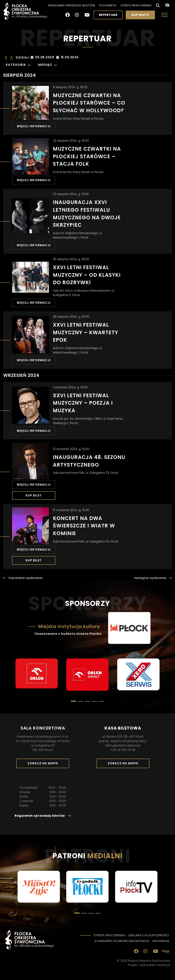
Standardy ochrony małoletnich (122, 941)
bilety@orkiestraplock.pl (123, 745)
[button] (81, 701)
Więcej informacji (34, 126)
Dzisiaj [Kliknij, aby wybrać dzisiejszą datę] (22, 57)
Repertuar (108, 15)
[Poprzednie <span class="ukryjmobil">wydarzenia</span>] (23, 578)
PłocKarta (108, 5)
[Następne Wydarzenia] (11, 58)
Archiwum (161, 941)
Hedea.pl (163, 965)
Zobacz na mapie (44, 765)
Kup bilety (142, 16)
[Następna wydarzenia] (153, 578)
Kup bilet (34, 495)
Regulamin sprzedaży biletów (72, 5)
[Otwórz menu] (164, 15)
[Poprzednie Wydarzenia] (6, 58)
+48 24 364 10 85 (123, 750)
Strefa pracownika (136, 5)
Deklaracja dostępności (149, 935)
